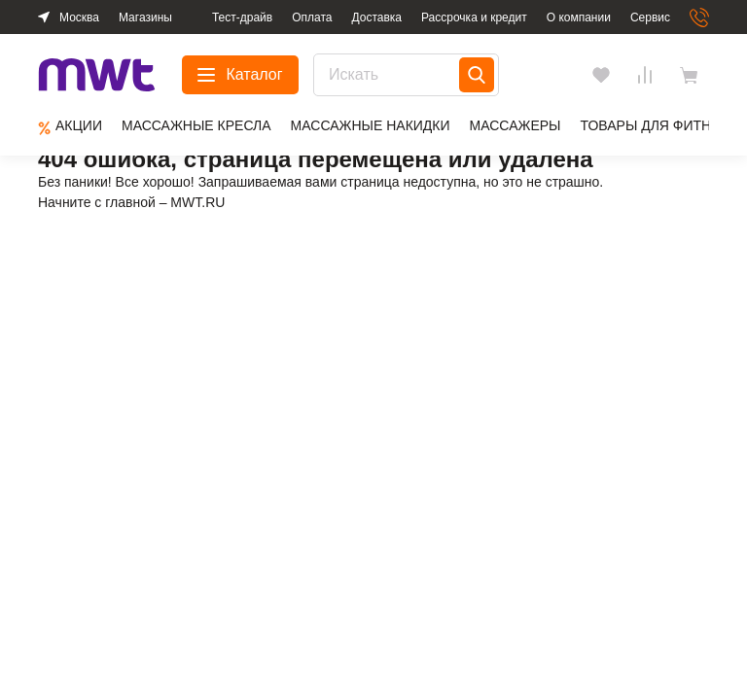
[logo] (97, 75)
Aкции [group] (70, 127)
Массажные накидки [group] (371, 125)
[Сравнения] (645, 75)
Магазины (145, 17)
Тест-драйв (242, 17)
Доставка (376, 17)
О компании (579, 17)
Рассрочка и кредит (474, 17)
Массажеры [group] (516, 125)
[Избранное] (601, 75)
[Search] (477, 75)
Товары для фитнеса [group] (660, 125)
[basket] (694, 75)
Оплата (312, 17)
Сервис (650, 17)
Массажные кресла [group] (196, 125)
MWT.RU (197, 202)
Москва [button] (79, 17)
